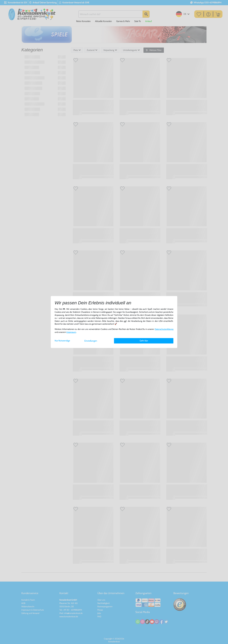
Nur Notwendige (62, 341)
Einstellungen (91, 341)
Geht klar (144, 341)
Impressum (71, 332)
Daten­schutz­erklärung (164, 329)
